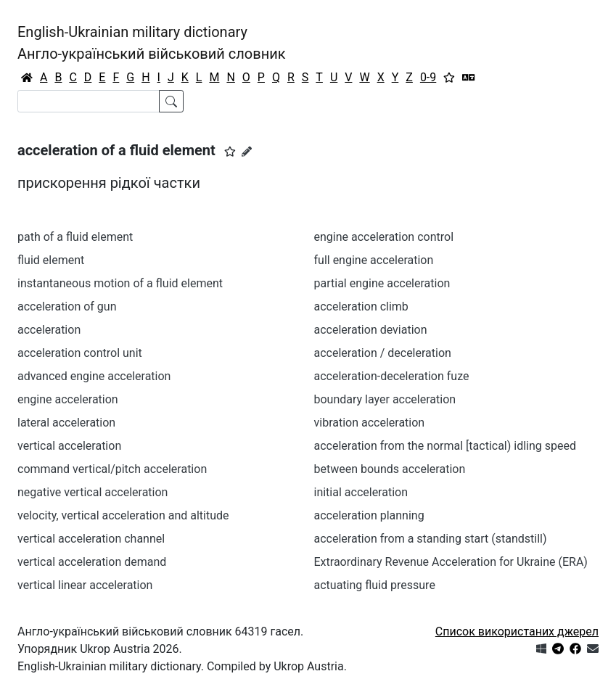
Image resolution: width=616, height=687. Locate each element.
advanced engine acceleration (94, 376)
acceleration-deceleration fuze (392, 376)
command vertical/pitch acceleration (112, 469)
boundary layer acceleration (385, 399)
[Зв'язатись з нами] (593, 649)
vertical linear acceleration (85, 585)
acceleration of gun (67, 307)
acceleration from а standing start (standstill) (431, 539)
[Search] (89, 101)
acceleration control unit (80, 353)
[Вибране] (449, 78)
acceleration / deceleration (383, 353)
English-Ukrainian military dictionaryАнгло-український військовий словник (152, 43)
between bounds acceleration (390, 469)
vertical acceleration (69, 446)
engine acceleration (68, 399)
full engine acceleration (374, 260)
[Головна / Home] (27, 78)
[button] (230, 152)
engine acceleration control (384, 237)
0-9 (428, 77)
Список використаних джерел (517, 632)
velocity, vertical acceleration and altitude (123, 515)
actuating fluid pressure (375, 585)
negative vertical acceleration (93, 492)
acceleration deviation (371, 330)
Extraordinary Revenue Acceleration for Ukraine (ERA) (451, 562)
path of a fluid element (75, 237)
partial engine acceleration (382, 283)
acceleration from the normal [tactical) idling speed (445, 446)
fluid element (51, 260)
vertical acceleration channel (91, 539)
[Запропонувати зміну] (247, 152)
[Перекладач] (469, 78)
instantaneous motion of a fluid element (120, 283)
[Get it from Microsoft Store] (541, 649)
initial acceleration (361, 492)
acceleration (49, 330)
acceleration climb (361, 307)
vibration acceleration (370, 423)
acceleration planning (369, 515)
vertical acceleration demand (92, 562)
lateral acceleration (66, 423)
